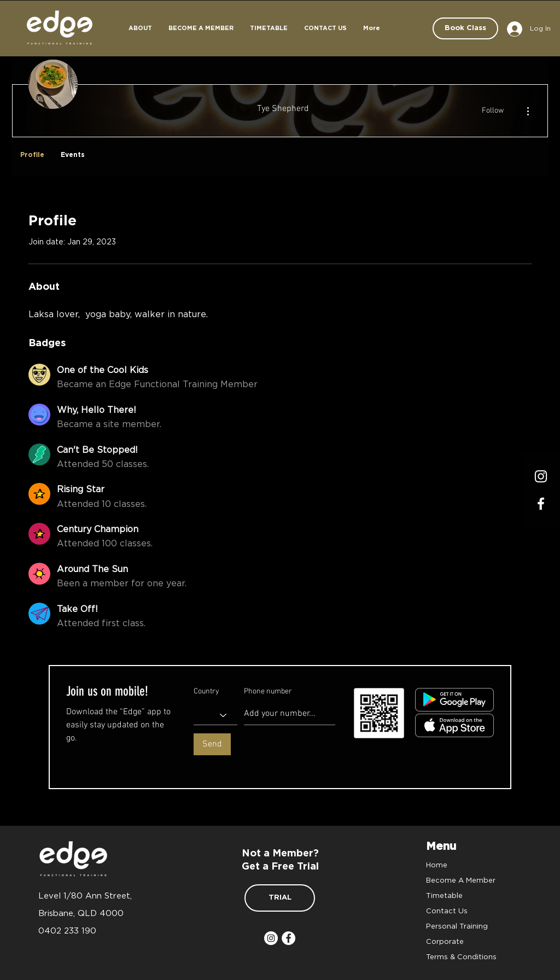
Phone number (268, 692)
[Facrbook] (541, 504)
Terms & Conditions (461, 956)
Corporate (445, 941)
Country (206, 692)
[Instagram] (541, 476)
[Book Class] (465, 28)
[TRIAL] (280, 898)
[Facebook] (288, 938)
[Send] (212, 744)
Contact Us (447, 911)
